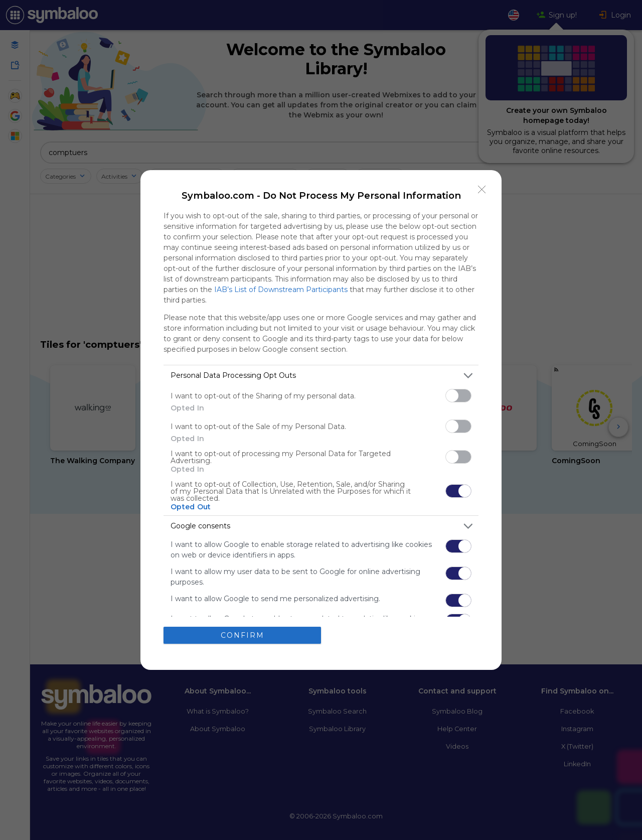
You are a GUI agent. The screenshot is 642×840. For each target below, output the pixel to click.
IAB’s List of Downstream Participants (281, 290)
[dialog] (321, 420)
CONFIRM (243, 635)
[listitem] (321, 376)
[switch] (458, 396)
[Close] (482, 190)
